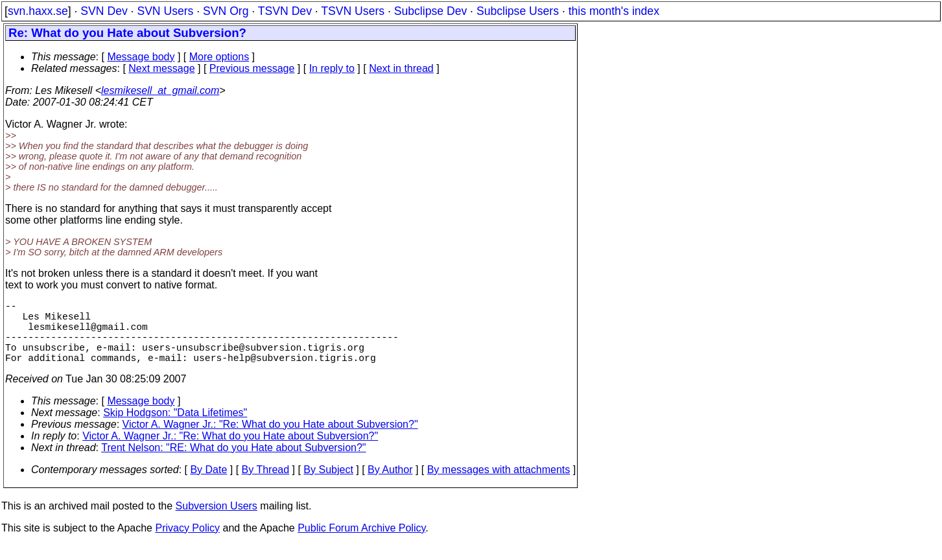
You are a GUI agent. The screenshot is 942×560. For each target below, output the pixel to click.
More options (219, 57)
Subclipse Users (518, 11)
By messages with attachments (499, 485)
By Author (390, 485)
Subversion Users (217, 521)
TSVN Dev (285, 11)
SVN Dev (104, 11)
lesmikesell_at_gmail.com (160, 90)
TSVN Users (353, 11)
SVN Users (165, 11)
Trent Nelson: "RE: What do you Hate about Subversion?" (233, 463)
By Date (208, 485)
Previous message (252, 68)
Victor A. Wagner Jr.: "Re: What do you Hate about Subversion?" (270, 440)
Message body (141, 57)
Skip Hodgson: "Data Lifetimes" (175, 428)
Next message (161, 68)
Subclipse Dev (430, 11)
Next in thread (401, 68)
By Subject (328, 485)
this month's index (614, 11)
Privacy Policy (187, 543)
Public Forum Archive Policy (361, 543)
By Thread (266, 485)
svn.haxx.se (38, 11)
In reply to (332, 68)
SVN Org (226, 11)
